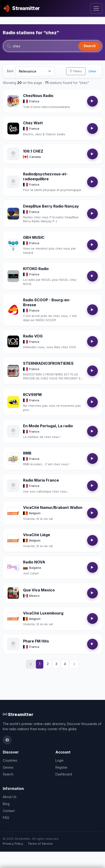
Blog (6, 804)
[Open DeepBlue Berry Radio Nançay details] (13, 214)
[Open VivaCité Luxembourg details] (13, 618)
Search (90, 46)
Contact (9, 811)
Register (61, 767)
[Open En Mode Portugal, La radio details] (13, 431)
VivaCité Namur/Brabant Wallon (53, 507)
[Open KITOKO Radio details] (13, 276)
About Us (10, 797)
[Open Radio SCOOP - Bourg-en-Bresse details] (13, 310)
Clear (92, 71)
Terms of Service (40, 844)
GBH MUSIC (34, 237)
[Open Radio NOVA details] (13, 567)
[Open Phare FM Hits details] (13, 644)
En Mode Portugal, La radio (48, 426)
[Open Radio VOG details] (13, 341)
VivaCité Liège (37, 535)
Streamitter (18, 714)
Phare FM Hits (36, 641)
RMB (27, 453)
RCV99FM (32, 395)
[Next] (74, 664)
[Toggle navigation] (96, 9)
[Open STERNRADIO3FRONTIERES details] (13, 371)
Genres (8, 767)
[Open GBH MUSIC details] (13, 245)
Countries (10, 760)
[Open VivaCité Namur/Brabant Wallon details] (13, 513)
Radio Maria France (41, 480)
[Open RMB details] (13, 458)
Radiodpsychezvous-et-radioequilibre (45, 176)
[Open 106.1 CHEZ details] (13, 154)
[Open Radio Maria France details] (13, 486)
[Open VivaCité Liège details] (13, 540)
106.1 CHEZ (33, 151)
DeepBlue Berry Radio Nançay (51, 206)
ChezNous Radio (38, 96)
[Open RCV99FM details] (13, 402)
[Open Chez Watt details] (13, 128)
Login (59, 760)
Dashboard (64, 774)
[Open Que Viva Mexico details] (13, 593)
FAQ (6, 818)
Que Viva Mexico (39, 590)
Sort (10, 71)
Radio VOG (33, 336)
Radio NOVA (34, 562)
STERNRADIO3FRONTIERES (48, 363)
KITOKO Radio (36, 269)
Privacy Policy (13, 844)
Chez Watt (33, 123)
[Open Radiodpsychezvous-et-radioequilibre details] (13, 182)
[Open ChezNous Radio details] (13, 101)
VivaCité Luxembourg (43, 613)
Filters (76, 71)
